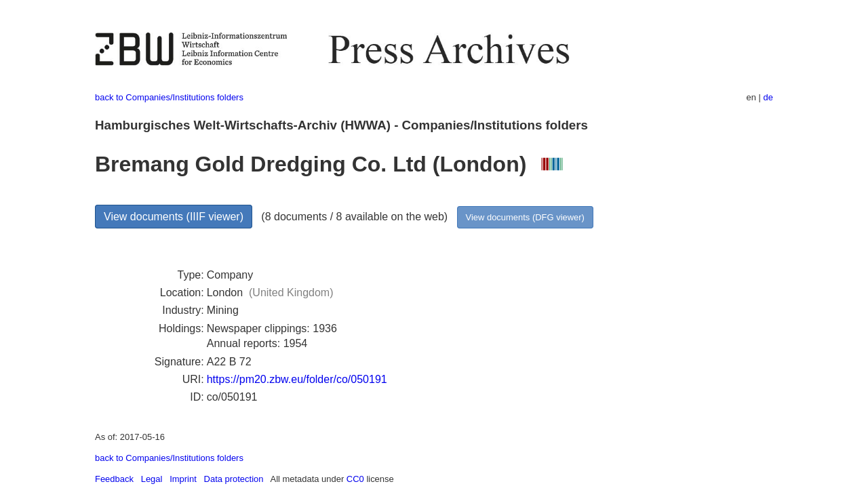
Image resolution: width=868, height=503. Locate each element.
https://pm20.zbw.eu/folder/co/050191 (297, 379)
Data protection (234, 479)
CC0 (355, 479)
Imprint (183, 479)
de (768, 97)
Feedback (114, 479)
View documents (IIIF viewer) (174, 217)
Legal (152, 479)
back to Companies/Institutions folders (169, 97)
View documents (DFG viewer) (525, 217)
